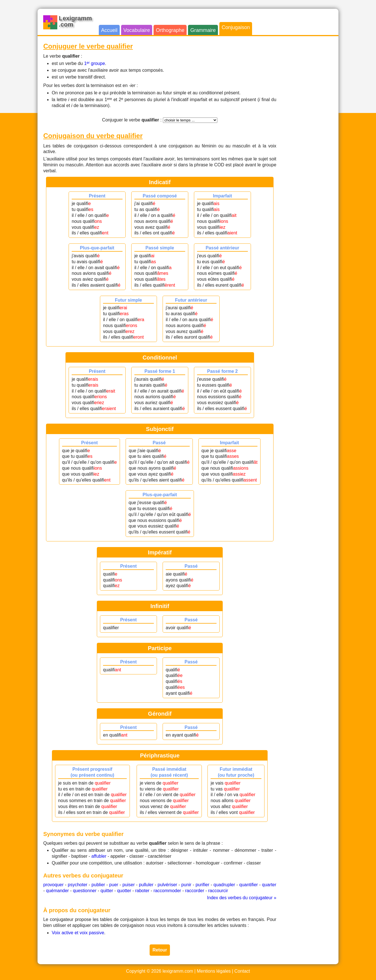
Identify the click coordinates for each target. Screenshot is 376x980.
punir (186, 885)
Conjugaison (236, 27)
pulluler (146, 885)
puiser (129, 885)
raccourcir (218, 891)
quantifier (249, 885)
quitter (107, 891)
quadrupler (224, 885)
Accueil (109, 30)
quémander (57, 891)
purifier (203, 885)
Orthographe (170, 30)
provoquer (53, 885)
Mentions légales (214, 971)
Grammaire (203, 30)
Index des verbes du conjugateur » (242, 898)
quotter (124, 891)
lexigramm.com (178, 971)
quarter (269, 885)
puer (114, 885)
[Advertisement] (310, 127)
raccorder (195, 891)
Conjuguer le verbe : (132, 120)
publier (98, 885)
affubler (99, 856)
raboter (142, 891)
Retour (160, 950)
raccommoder (167, 891)
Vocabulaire (137, 30)
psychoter (77, 885)
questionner (85, 891)
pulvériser (167, 885)
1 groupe (95, 63)
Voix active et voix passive (78, 933)
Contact (242, 971)
